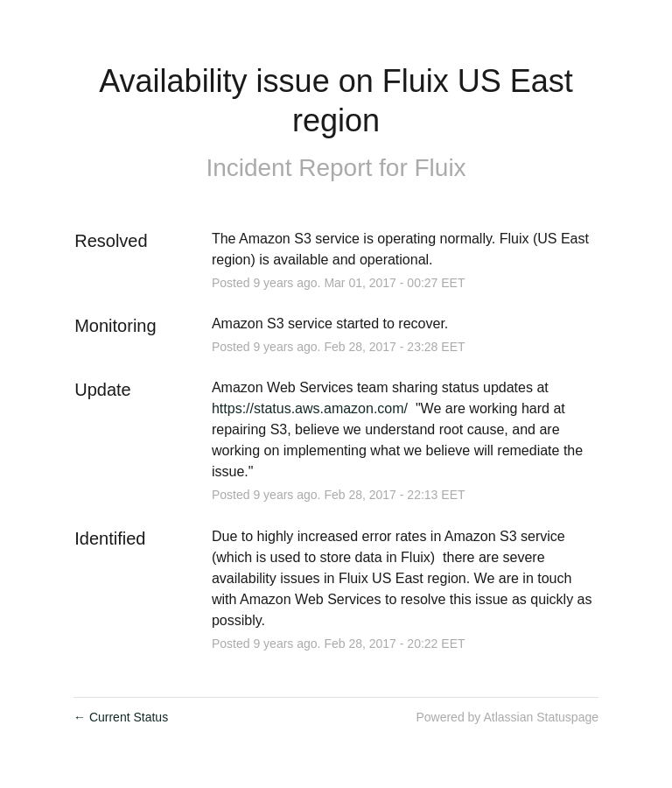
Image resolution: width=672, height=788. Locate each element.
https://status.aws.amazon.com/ (310, 408)
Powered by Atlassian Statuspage (507, 717)
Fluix (441, 168)
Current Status (121, 717)
